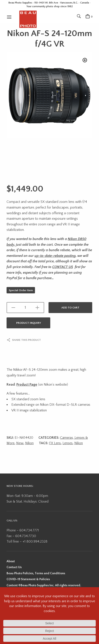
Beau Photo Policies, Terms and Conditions (36, 573)
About (11, 561)
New (20, 443)
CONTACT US (63, 267)
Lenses (68, 443)
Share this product (26, 340)
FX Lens (55, 443)
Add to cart (70, 308)
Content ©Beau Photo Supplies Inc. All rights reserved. (44, 585)
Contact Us (14, 567)
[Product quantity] (25, 308)
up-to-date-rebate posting (55, 256)
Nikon (29, 443)
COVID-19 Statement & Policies (28, 579)
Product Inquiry (29, 323)
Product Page (27, 385)
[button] (85, 60)
